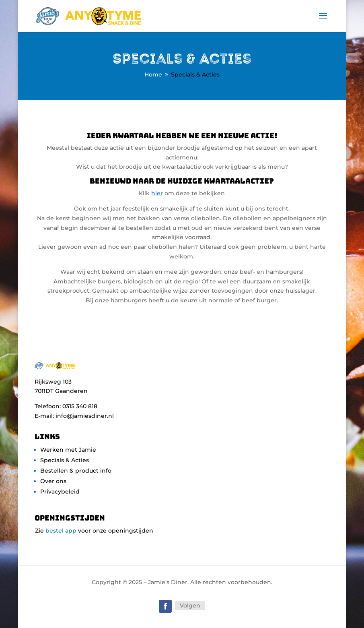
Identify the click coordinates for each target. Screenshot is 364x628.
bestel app (61, 531)
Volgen (190, 605)
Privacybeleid (60, 492)
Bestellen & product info (76, 471)
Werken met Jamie (68, 450)
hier (157, 193)
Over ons (53, 481)
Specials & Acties (65, 460)
